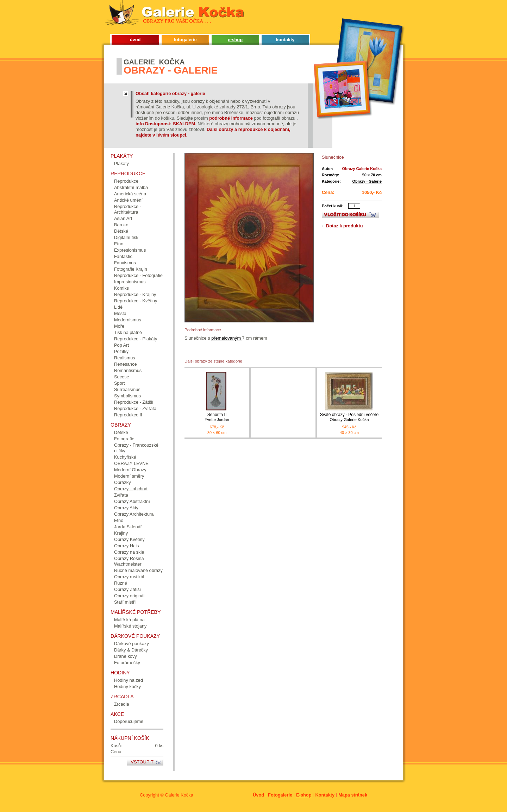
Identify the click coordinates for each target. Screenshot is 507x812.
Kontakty (325, 795)
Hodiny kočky (127, 687)
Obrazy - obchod (131, 489)
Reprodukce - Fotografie (138, 275)
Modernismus (128, 320)
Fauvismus (125, 263)
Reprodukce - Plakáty (136, 339)
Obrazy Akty (126, 508)
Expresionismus (130, 250)
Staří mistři (125, 602)
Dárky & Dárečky (131, 650)
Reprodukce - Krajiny (135, 294)
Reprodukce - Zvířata (135, 408)
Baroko (121, 225)
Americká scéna (130, 194)
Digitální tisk (126, 237)
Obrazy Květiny (129, 539)
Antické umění (128, 200)
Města (120, 313)
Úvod (258, 795)
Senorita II (217, 417)
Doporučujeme (129, 721)
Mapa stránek (353, 795)
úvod (135, 40)
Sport (120, 383)
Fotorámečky (127, 663)
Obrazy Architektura (134, 514)
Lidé (118, 307)
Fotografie (124, 439)
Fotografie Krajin (131, 269)
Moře (119, 326)
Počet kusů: (333, 206)
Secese (122, 377)
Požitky (121, 351)
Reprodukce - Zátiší (134, 402)
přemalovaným (227, 338)
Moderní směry (129, 476)
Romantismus (128, 370)
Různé (121, 583)
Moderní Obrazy (130, 470)
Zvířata (121, 495)
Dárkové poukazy (132, 644)
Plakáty (121, 163)
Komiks (121, 288)
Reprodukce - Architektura (128, 209)
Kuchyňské (125, 457)
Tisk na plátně (128, 332)
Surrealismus (127, 389)
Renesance (126, 364)
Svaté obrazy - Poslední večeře (349, 417)
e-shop (235, 40)
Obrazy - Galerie (367, 181)
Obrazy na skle (129, 552)
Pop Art (121, 345)
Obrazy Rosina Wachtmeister (129, 561)
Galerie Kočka (179, 795)
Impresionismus (130, 282)
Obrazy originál (129, 596)
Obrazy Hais (126, 546)
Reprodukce (126, 181)
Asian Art (123, 218)
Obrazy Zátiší (127, 589)
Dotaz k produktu (345, 226)
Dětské (121, 231)
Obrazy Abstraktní (132, 501)
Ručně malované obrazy (138, 570)
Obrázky (123, 482)
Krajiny (121, 533)
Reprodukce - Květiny (136, 301)
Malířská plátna (129, 620)
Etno (119, 244)
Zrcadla (122, 704)
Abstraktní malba (131, 187)
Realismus (125, 358)
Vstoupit (142, 762)
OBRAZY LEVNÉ (131, 463)
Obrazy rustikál (129, 577)
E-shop (304, 795)
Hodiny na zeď (129, 680)
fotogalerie (185, 40)
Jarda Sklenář (128, 527)
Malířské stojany (130, 626)
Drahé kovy (126, 656)
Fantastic (123, 256)
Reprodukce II (128, 415)
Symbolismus (127, 396)
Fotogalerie (280, 795)
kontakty (285, 40)
